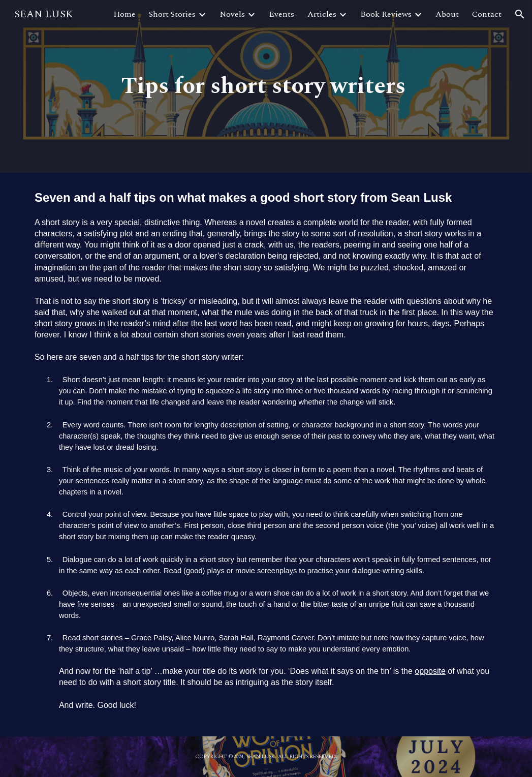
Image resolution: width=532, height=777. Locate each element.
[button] (520, 14)
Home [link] (124, 14)
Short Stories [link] (172, 14)
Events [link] (281, 14)
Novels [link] (232, 14)
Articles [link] (322, 14)
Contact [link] (487, 14)
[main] (266, 87)
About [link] (447, 14)
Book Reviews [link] (386, 14)
